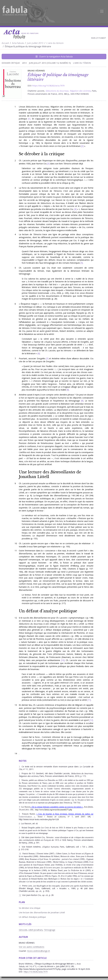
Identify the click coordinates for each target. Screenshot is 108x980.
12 (91, 720)
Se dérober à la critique (42, 154)
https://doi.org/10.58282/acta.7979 (48, 86)
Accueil (5, 43)
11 (89, 700)
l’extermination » (27, 817)
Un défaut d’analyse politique (48, 611)
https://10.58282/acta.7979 (36, 972)
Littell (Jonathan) (36, 930)
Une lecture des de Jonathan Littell (50, 474)
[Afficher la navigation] (102, 11)
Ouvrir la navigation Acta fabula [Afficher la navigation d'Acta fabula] (54, 57)
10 (63, 660)
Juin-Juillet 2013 (35, 43)
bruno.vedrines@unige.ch (39, 951)
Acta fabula (18, 43)
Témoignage (49, 930)
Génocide (23, 930)
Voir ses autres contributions (32, 947)
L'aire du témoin (55, 43)
